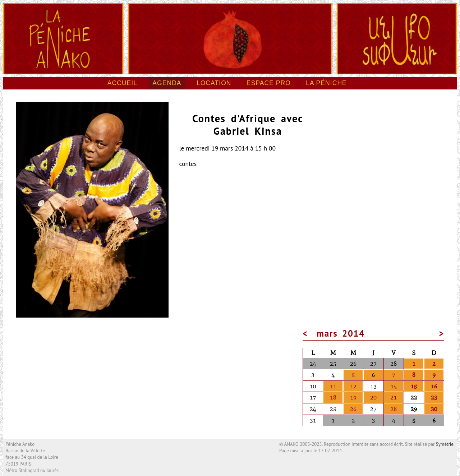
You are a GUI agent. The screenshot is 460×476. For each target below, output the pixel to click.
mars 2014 (341, 333)
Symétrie (445, 444)
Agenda (167, 83)
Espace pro (269, 83)
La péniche (326, 83)
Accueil (122, 83)
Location (214, 83)
